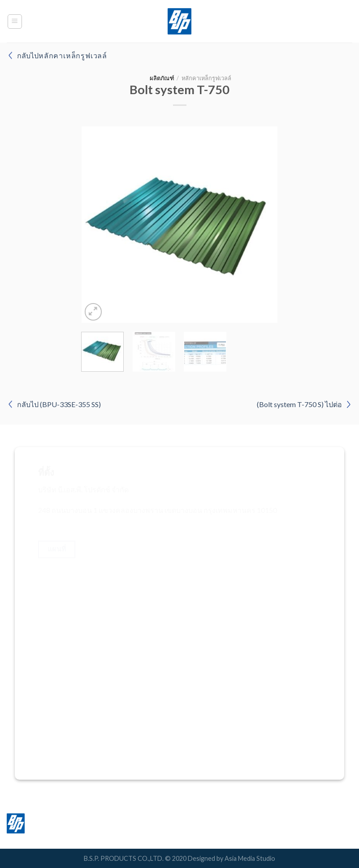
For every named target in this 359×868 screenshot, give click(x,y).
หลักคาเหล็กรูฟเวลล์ (206, 78)
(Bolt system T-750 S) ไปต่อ (299, 404)
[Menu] (15, 22)
